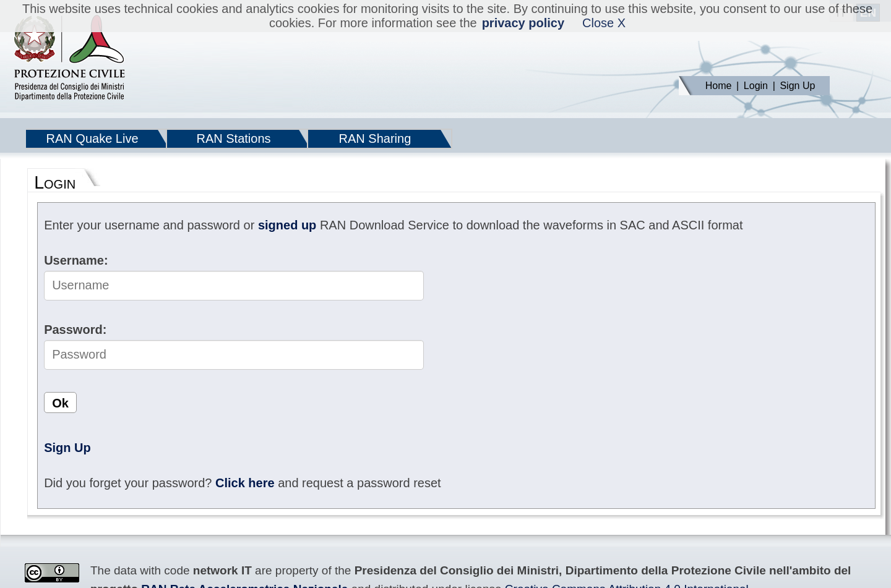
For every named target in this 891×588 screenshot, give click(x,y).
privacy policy (523, 23)
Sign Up (797, 86)
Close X (604, 23)
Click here (245, 483)
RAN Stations (233, 138)
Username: (76, 260)
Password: (75, 330)
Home (719, 86)
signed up (287, 225)
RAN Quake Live (93, 138)
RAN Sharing (375, 138)
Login (756, 86)
